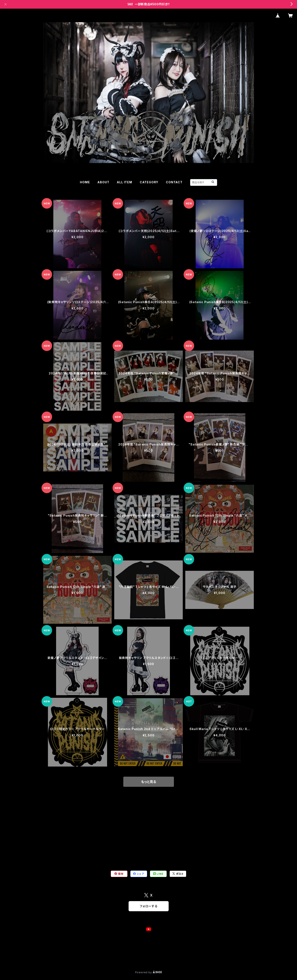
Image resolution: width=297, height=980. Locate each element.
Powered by (149, 972)
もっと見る (149, 782)
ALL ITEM (124, 182)
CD (46, 826)
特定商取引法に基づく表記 (94, 957)
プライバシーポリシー (59, 957)
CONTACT (174, 182)
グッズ (47, 839)
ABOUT (103, 182)
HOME (85, 182)
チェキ (47, 813)
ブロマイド (50, 852)
